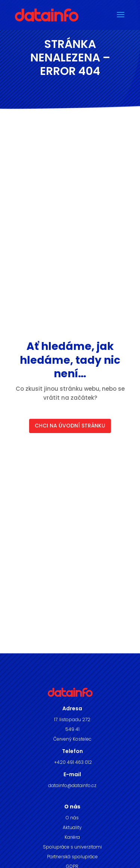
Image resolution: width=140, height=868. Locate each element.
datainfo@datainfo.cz (72, 785)
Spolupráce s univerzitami (72, 847)
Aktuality (72, 827)
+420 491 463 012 (72, 762)
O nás (72, 818)
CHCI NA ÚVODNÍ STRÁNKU (70, 426)
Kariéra (72, 837)
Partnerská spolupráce (72, 857)
